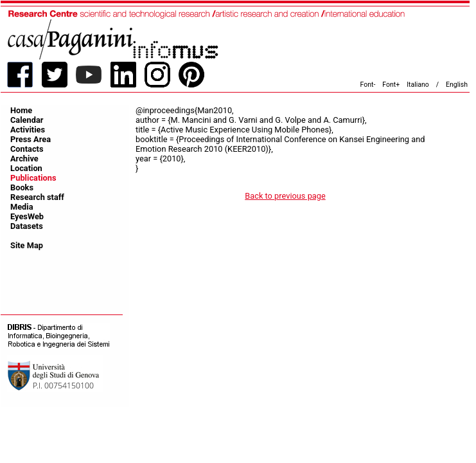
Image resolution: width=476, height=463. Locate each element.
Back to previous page (285, 196)
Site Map (27, 245)
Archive (24, 159)
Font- (368, 85)
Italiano (418, 85)
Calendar (27, 120)
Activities (28, 130)
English (457, 85)
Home (21, 110)
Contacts (27, 149)
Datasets (27, 226)
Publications (33, 178)
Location (26, 168)
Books (22, 187)
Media (22, 207)
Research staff (37, 197)
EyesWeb (27, 216)
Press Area (31, 139)
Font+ (391, 85)
